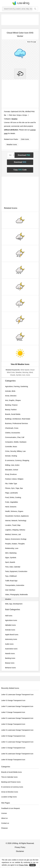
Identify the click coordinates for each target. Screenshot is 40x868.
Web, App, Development (14, 604)
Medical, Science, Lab (13, 534)
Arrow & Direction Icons (10, 792)
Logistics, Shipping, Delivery (15, 530)
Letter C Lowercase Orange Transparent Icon (17, 742)
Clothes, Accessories (13, 433)
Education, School (12, 470)
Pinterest (4, 828)
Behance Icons (10, 668)
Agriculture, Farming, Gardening (16, 386)
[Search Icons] (17, 9)
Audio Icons (9, 644)
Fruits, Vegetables (12, 502)
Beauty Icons (10, 663)
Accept (32, 865)
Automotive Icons (11, 649)
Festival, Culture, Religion (14, 479)
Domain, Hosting (11, 456)
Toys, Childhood (11, 576)
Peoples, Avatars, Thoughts (15, 544)
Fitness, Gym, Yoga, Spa (14, 488)
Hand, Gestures (11, 507)
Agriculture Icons (11, 620)
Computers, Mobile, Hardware (16, 442)
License (4, 813)
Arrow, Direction (11, 396)
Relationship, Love (12, 548)
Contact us (5, 823)
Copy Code (20, 170)
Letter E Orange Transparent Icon (13, 724)
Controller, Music (11, 447)
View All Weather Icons (20, 364)
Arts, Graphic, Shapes (13, 400)
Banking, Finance (11, 405)
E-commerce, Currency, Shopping (17, 460)
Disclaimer (20, 851)
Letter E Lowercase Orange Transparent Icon (17, 718)
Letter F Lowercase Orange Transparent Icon (17, 706)
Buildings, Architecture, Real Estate (18, 419)
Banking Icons (10, 658)
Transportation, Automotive (15, 585)
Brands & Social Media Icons (12, 772)
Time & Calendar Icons (9, 777)
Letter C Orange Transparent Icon (13, 748)
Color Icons (25, 139)
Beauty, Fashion (11, 410)
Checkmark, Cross (12, 428)
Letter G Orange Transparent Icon (13, 700)
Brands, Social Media (13, 414)
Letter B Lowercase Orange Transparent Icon (17, 754)
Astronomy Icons (11, 639)
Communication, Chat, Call (15, 437)
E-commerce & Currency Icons (12, 787)
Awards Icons (10, 653)
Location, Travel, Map (13, 525)
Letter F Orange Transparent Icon (13, 712)
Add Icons (9, 616)
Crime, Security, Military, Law (15, 451)
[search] (35, 9)
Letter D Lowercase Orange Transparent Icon (17, 730)
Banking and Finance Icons (11, 782)
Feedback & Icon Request (11, 808)
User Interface (10, 590)
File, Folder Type (11, 484)
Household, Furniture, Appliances (17, 516)
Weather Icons (12, 144)
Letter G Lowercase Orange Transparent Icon (17, 694)
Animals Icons (10, 630)
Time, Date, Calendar (13, 567)
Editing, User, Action (12, 465)
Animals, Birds (10, 391)
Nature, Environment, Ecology (16, 539)
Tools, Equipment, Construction (16, 571)
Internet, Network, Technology (16, 521)
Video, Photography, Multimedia (16, 594)
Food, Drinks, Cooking (13, 497)
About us (4, 818)
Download (24, 155)
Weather (14, 119)
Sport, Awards (10, 562)
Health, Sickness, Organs (14, 511)
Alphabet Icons (10, 625)
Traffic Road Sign (11, 581)
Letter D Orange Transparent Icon (13, 736)
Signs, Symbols (11, 558)
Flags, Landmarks (11, 493)
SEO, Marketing (11, 553)
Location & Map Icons (9, 797)
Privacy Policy (20, 847)
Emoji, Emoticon (11, 474)
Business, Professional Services (16, 423)
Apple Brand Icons (12, 634)
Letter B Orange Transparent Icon (13, 760)
